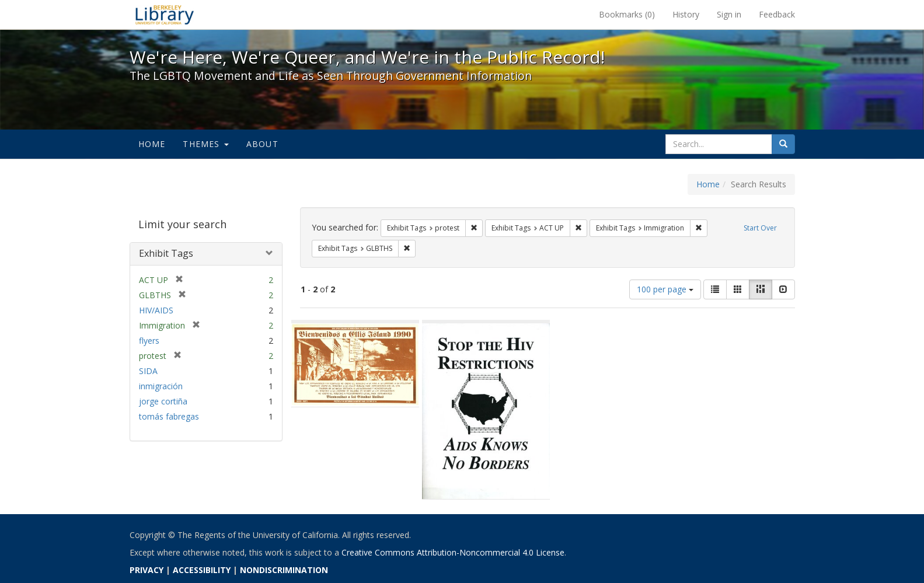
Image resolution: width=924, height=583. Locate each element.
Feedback (777, 14)
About (262, 144)
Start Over (760, 228)
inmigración (161, 386)
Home (152, 144)
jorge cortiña (163, 401)
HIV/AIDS (156, 310)
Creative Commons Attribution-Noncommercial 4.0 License (453, 552)
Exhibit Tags (166, 253)
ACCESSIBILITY (202, 570)
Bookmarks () (627, 14)
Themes (205, 144)
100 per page (665, 289)
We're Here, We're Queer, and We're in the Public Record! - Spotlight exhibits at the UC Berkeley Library (165, 15)
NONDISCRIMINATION (284, 570)
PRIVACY (147, 570)
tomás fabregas (169, 416)
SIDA (148, 371)
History (686, 14)
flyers (149, 341)
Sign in (729, 14)
